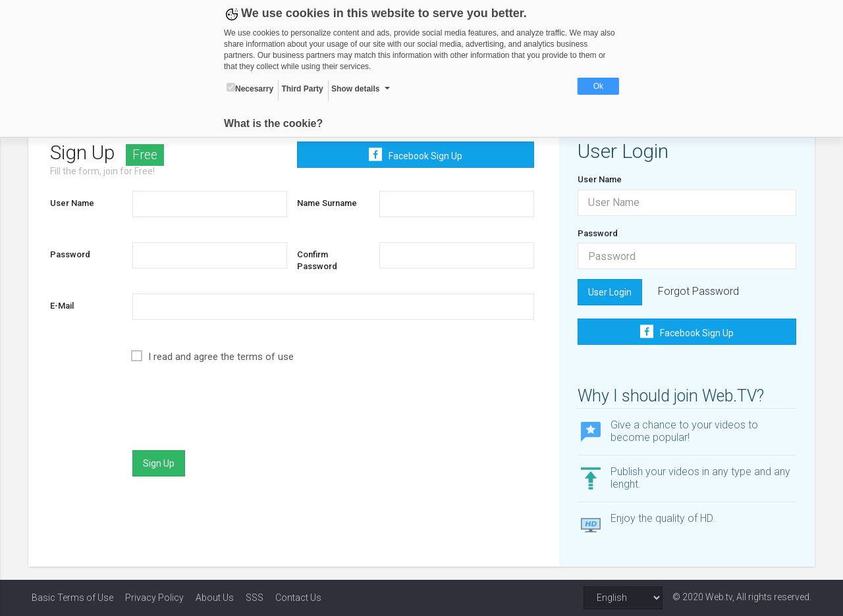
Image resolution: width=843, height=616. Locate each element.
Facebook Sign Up (416, 155)
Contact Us (298, 598)
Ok (598, 86)
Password (73, 254)
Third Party (302, 89)
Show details (355, 89)
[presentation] (233, 415)
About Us (215, 598)
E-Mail (65, 306)
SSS (255, 598)
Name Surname (328, 203)
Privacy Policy (154, 598)
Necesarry (250, 88)
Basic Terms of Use (72, 598)
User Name (75, 203)
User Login (609, 292)
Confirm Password (318, 261)
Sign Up (161, 463)
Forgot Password (698, 291)
